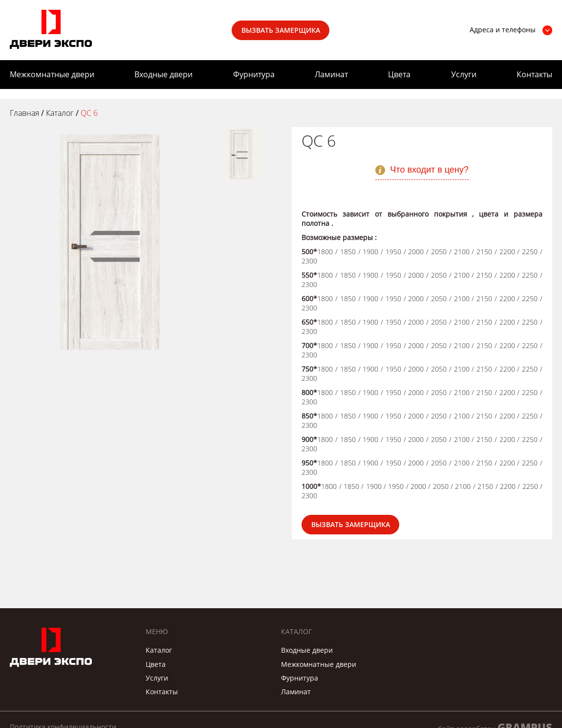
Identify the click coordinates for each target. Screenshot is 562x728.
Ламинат (331, 74)
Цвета (399, 74)
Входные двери (163, 74)
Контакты (534, 74)
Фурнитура (254, 74)
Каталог (159, 650)
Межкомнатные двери (52, 74)
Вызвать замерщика (281, 30)
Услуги (464, 74)
